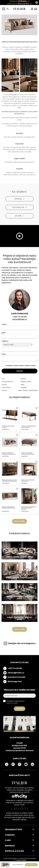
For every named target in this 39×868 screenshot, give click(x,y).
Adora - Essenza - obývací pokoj (28, 390)
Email (4, 333)
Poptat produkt (31, 865)
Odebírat (20, 709)
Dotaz (4, 354)
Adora (23, 385)
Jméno (4, 324)
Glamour (23, 379)
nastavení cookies (21, 860)
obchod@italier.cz (20, 319)
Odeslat (19, 371)
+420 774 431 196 (19, 317)
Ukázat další (19, 521)
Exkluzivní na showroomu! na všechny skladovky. (19, 4)
